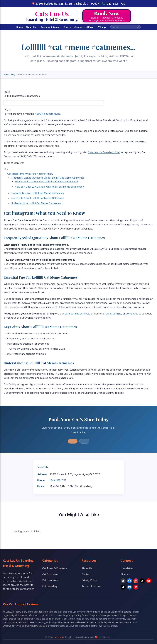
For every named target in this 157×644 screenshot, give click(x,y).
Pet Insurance (50, 580)
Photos (67, 27)
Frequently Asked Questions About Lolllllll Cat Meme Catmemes (48, 178)
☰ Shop (102, 27)
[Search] (138, 27)
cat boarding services (77, 314)
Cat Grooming (50, 574)
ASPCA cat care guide (48, 114)
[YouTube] (149, 581)
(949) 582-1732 (114, 4)
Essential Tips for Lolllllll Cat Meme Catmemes (37, 193)
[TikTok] (123, 587)
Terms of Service (91, 586)
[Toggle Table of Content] (6, 170)
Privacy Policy (89, 580)
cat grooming (113, 314)
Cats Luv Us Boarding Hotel (104, 152)
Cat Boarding (50, 586)
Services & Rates (51, 27)
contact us (132, 314)
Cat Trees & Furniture (55, 568)
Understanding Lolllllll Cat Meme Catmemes (36, 203)
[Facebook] (130, 581)
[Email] (123, 581)
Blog (13, 74)
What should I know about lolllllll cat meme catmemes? (46, 181)
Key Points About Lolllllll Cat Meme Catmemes (37, 198)
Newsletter (127, 568)
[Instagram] (136, 581)
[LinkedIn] (130, 587)
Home (20, 27)
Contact (86, 574)
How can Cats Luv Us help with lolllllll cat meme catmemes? (49, 187)
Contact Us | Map (84, 27)
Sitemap (125, 574)
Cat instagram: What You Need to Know (30, 174)
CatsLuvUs (58, 637)
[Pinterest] (136, 587)
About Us (32, 27)
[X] (142, 581)
